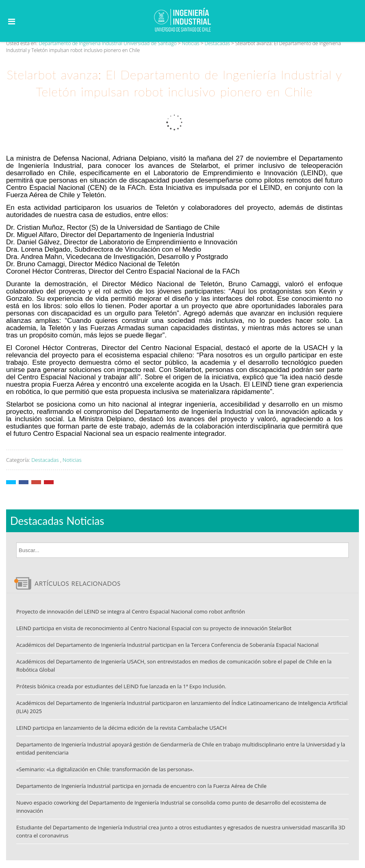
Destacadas (45, 460)
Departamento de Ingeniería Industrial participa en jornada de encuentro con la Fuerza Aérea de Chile (141, 786)
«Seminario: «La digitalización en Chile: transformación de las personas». (105, 769)
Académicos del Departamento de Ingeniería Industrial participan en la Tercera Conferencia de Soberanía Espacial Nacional (167, 645)
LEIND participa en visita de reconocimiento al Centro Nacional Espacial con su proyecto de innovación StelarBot (154, 628)
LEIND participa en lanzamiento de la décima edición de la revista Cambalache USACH (122, 728)
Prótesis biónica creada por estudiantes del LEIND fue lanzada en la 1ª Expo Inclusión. (121, 686)
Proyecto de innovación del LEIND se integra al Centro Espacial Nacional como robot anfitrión (131, 611)
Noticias (72, 460)
